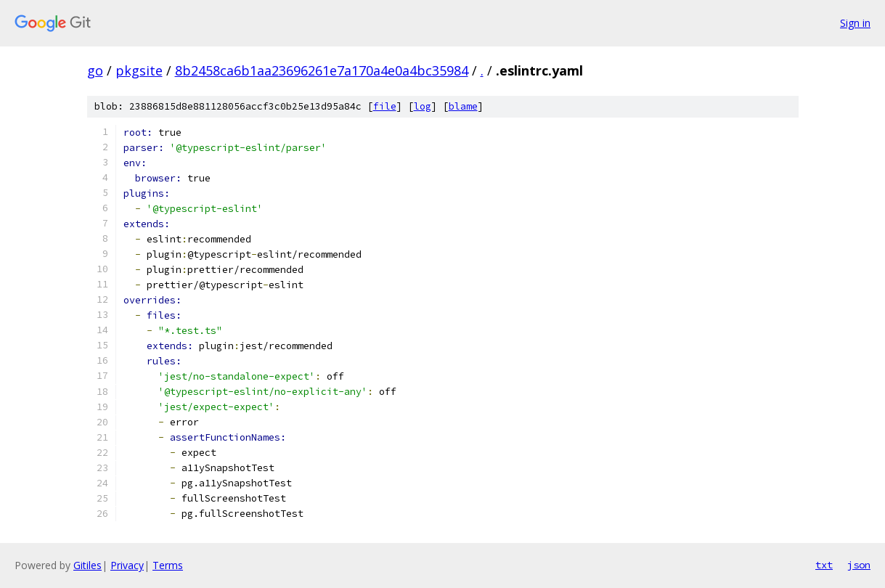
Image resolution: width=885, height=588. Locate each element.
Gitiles (87, 565)
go (95, 70)
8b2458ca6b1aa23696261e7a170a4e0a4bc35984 (322, 70)
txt (824, 565)
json (859, 565)
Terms (168, 565)
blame (463, 106)
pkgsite (139, 70)
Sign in (855, 23)
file (385, 106)
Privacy (127, 565)
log (423, 106)
